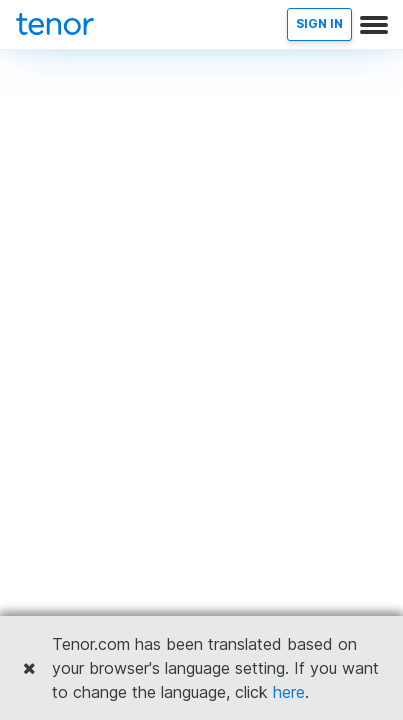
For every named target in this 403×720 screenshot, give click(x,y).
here (289, 692)
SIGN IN (319, 23)
